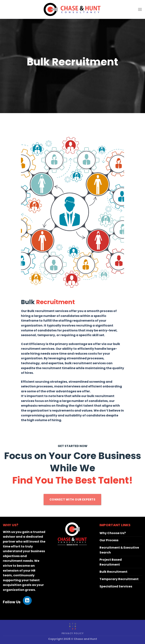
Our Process (109, 540)
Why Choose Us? (113, 533)
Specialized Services (116, 586)
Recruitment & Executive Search (119, 550)
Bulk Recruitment (113, 572)
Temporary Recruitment (119, 579)
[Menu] (140, 9)
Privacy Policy (73, 633)
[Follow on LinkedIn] (27, 601)
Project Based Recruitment (111, 562)
